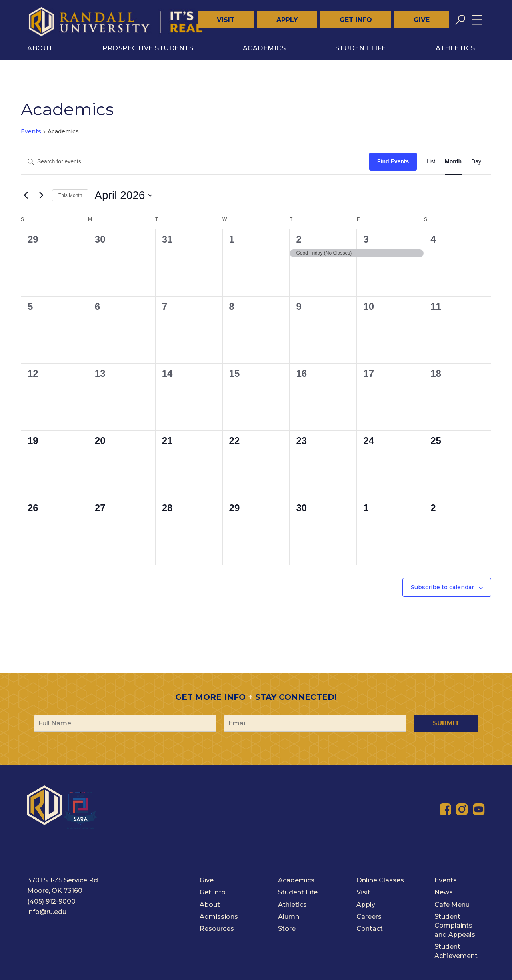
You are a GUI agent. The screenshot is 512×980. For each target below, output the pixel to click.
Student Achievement (456, 951)
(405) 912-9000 (51, 901)
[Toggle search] (460, 20)
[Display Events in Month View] (453, 162)
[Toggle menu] (477, 20)
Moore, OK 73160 (55, 891)
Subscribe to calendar (442, 587)
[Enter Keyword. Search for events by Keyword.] (195, 162)
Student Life (361, 48)
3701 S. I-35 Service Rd (63, 880)
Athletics (455, 48)
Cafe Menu (452, 905)
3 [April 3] (366, 239)
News (444, 892)
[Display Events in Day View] (476, 162)
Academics (264, 48)
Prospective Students (148, 48)
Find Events (393, 161)
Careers (369, 917)
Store (287, 929)
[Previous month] (26, 195)
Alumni (289, 917)
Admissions (219, 917)
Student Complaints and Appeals (455, 926)
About (40, 48)
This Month (70, 195)
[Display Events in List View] (431, 162)
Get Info (356, 20)
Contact (370, 929)
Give (422, 20)
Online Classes (380, 880)
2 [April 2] (299, 239)
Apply (287, 20)
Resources (217, 929)
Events (31, 131)
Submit (446, 723)
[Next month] (41, 195)
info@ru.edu (47, 912)
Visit (226, 20)
